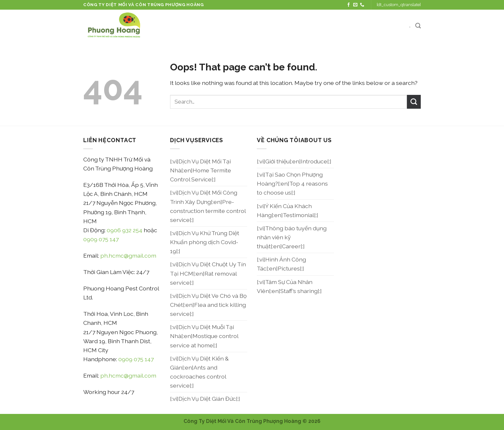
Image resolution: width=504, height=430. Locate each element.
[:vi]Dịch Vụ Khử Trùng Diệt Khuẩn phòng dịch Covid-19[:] (205, 242)
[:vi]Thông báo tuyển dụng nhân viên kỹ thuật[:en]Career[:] (292, 237)
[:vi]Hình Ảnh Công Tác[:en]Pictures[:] (281, 264)
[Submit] (414, 102)
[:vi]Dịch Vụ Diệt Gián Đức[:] (205, 399)
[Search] (418, 26)
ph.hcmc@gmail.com (128, 256)
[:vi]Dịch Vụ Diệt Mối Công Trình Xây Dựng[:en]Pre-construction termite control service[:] (208, 206)
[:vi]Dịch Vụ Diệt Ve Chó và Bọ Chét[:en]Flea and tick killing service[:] (208, 305)
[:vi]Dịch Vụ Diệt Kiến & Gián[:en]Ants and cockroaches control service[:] (199, 372)
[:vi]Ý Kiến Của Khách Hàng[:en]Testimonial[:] (288, 210)
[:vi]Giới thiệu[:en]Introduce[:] (294, 161)
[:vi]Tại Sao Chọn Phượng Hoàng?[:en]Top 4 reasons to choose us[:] (292, 183)
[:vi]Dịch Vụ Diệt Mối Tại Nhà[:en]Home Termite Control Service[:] (201, 170)
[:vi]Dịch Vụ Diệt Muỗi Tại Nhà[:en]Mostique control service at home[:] (204, 336)
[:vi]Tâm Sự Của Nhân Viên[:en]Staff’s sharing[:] (289, 286)
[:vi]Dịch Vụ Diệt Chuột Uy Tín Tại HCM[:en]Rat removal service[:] (208, 273)
